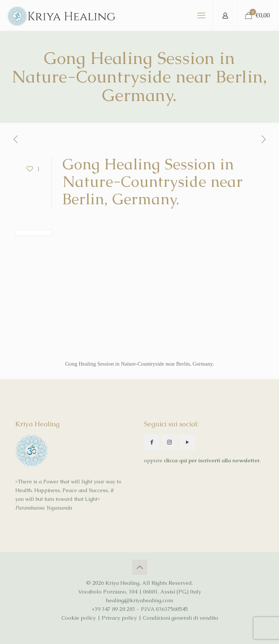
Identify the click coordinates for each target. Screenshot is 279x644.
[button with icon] (152, 442)
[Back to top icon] (139, 567)
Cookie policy (79, 618)
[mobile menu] (201, 16)
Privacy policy (119, 618)
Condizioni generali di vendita (180, 618)
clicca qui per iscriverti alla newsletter (212, 460)
